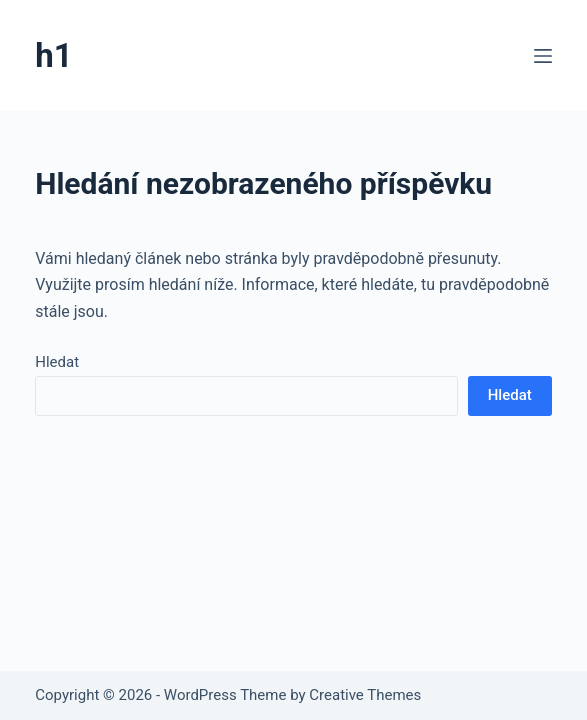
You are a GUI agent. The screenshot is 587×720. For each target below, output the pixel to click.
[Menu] (543, 56)
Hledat (57, 362)
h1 (53, 55)
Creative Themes (365, 695)
